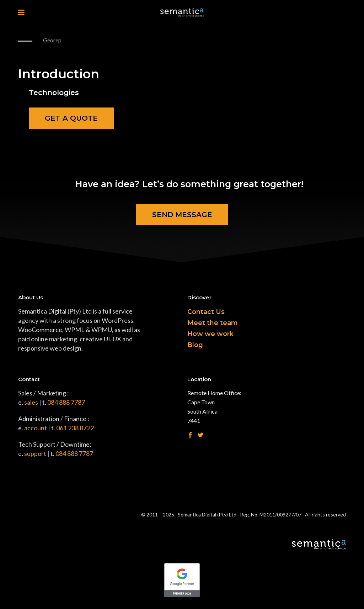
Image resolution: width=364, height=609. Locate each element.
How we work (210, 334)
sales (31, 402)
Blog (195, 345)
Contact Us (206, 312)
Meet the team (213, 323)
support (35, 453)
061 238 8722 (75, 428)
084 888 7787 (66, 402)
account (36, 428)
